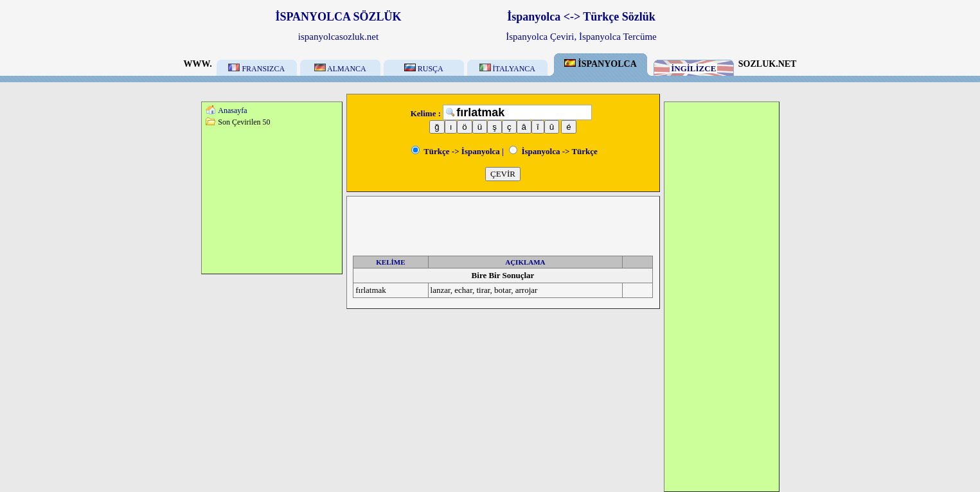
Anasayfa (232, 110)
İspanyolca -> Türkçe (553, 151)
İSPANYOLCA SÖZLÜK (338, 17)
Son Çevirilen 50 (244, 122)
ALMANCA (340, 69)
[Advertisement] (272, 200)
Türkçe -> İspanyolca (456, 151)
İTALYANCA (508, 69)
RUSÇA (424, 69)
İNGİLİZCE (693, 68)
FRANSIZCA (256, 69)
